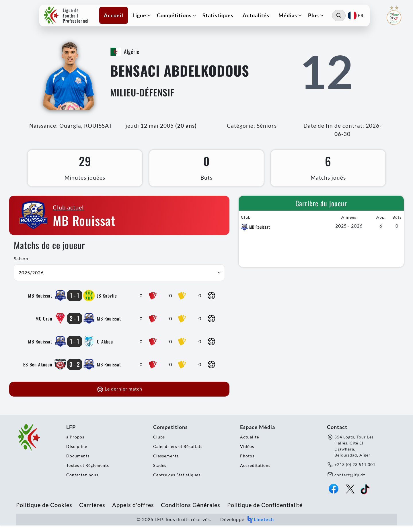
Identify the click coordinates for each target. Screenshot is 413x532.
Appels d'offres (133, 511)
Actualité (250, 443)
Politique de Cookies (44, 511)
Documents (78, 462)
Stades (160, 472)
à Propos (75, 443)
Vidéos (247, 453)
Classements (166, 462)
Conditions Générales (191, 511)
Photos (247, 462)
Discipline (77, 453)
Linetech (260, 526)
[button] (143, 17)
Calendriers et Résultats (178, 453)
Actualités (259, 17)
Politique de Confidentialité (265, 511)
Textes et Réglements (88, 472)
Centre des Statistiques (177, 481)
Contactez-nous (82, 481)
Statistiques (221, 17)
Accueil (116, 17)
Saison (21, 265)
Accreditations (255, 472)
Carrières (92, 511)
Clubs (159, 443)
